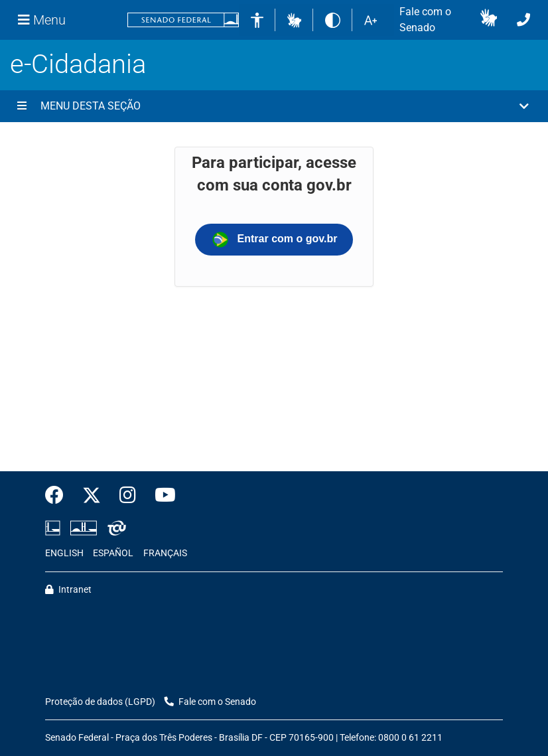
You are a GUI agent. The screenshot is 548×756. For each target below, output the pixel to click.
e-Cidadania (78, 64)
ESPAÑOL (113, 553)
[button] (294, 20)
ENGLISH (64, 553)
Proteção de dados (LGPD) (100, 702)
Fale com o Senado (425, 20)
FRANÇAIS (165, 553)
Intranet (68, 590)
